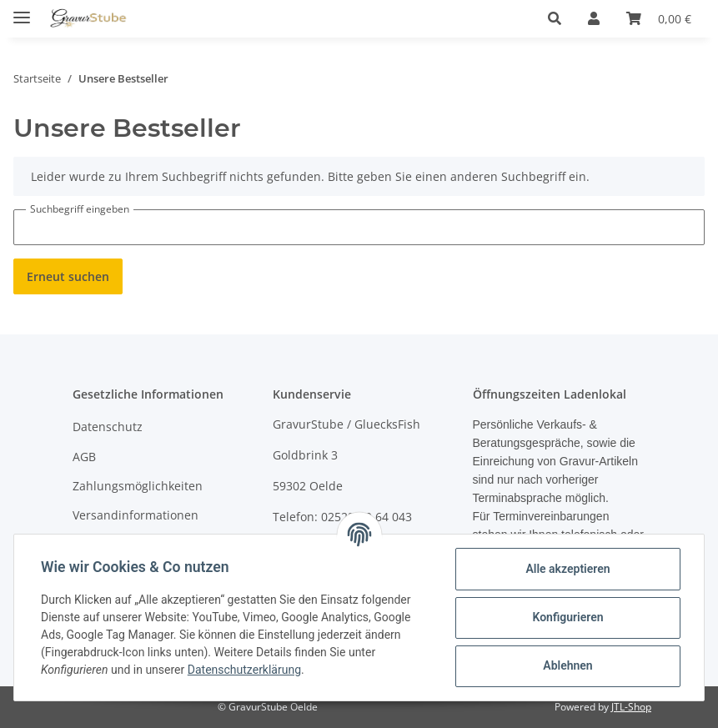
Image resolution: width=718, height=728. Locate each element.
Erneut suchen (68, 276)
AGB (84, 457)
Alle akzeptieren (567, 569)
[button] (555, 18)
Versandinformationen (136, 515)
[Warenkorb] (659, 18)
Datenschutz (108, 427)
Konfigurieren (567, 617)
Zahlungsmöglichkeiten (138, 486)
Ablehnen (567, 665)
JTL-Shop (631, 707)
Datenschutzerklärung (244, 670)
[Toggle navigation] (22, 10)
